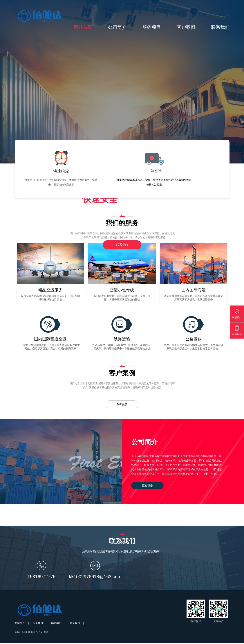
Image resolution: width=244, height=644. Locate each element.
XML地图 (44, 633)
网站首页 (83, 27)
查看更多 (122, 405)
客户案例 (186, 27)
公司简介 (117, 27)
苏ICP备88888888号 (26, 633)
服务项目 (152, 27)
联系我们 (220, 27)
